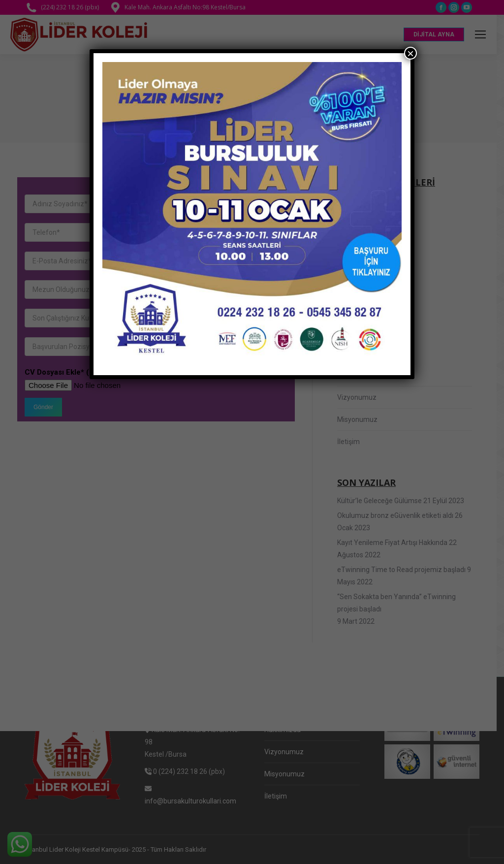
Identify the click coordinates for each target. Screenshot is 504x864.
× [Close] (410, 53)
